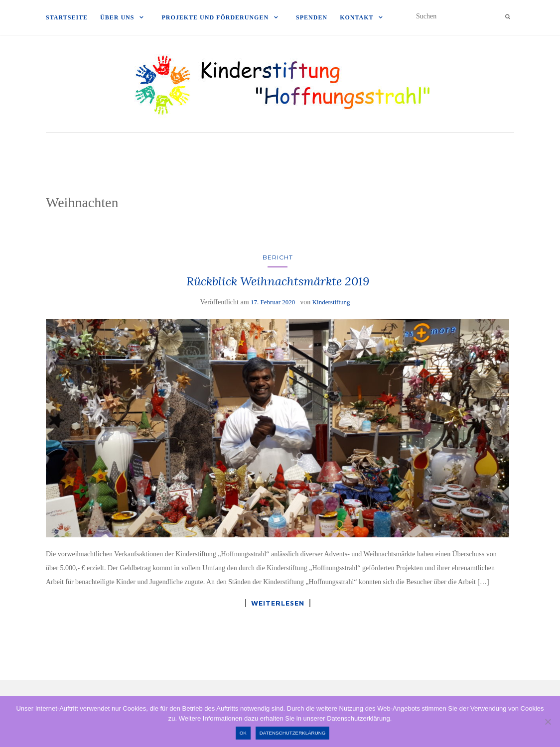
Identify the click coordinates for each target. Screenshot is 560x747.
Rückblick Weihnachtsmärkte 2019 (278, 281)
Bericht (278, 257)
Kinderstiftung (331, 302)
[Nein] (548, 722)
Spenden (312, 17)
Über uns (117, 17)
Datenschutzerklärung (293, 733)
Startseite (67, 17)
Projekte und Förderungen (215, 17)
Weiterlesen (278, 603)
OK (243, 733)
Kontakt (356, 17)
